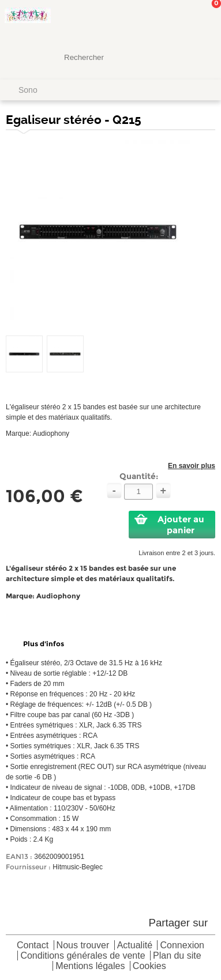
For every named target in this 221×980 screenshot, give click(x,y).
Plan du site (177, 956)
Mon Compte (169, 20)
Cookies (149, 966)
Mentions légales (90, 966)
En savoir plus (192, 466)
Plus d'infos (44, 644)
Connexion (182, 946)
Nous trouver (83, 946)
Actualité (135, 946)
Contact (33, 946)
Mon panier (203, 20)
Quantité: (139, 476)
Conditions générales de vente (83, 956)
